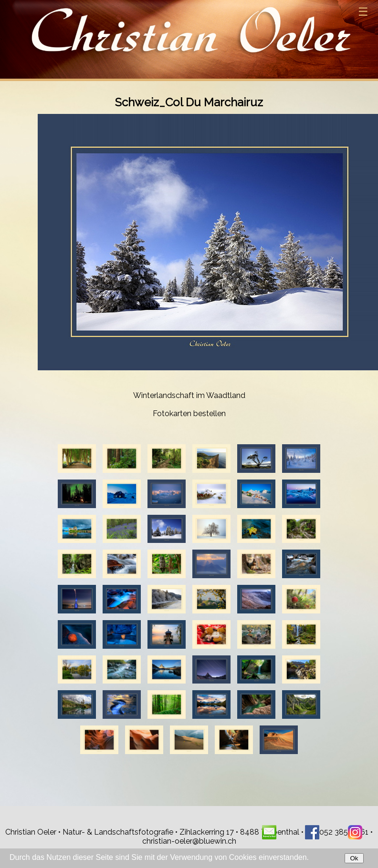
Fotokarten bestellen (189, 414)
